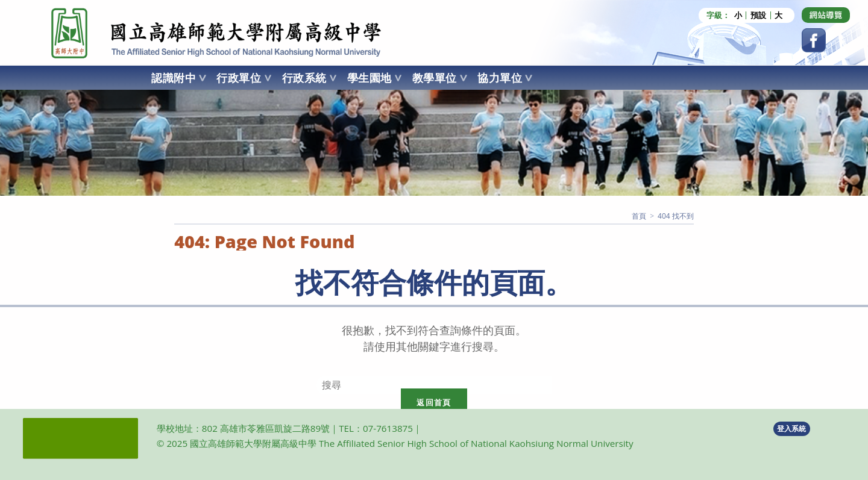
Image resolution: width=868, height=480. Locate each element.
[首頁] (639, 216)
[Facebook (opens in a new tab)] (814, 40)
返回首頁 (434, 402)
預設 (758, 15)
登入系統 (791, 429)
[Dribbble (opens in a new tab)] (826, 15)
